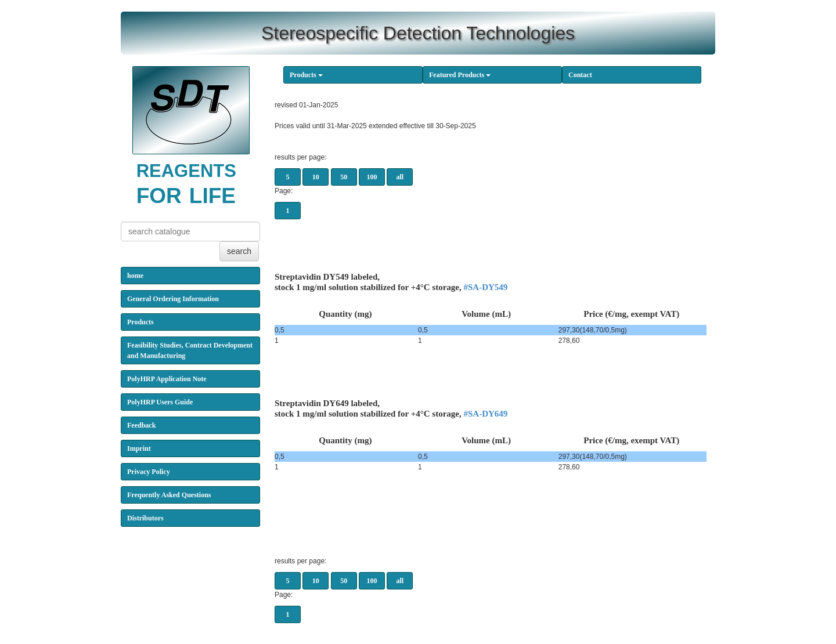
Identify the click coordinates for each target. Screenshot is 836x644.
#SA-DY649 (486, 414)
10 (316, 177)
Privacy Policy (149, 472)
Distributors (145, 518)
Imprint (139, 448)
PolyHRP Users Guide (160, 402)
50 (344, 177)
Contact (580, 75)
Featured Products (460, 75)
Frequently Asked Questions (169, 495)
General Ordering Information (173, 299)
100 (372, 177)
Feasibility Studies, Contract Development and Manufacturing (190, 350)
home (135, 276)
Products (306, 75)
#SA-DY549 (486, 287)
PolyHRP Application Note (167, 379)
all (400, 177)
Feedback (141, 425)
